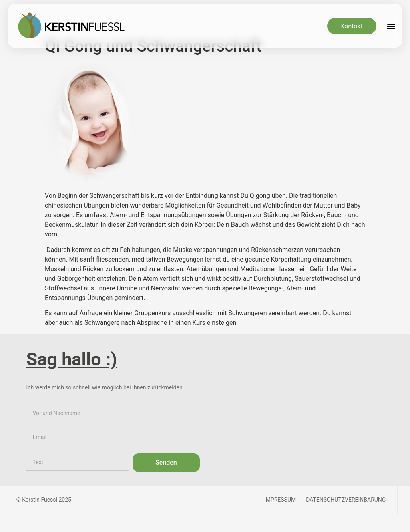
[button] (391, 26)
